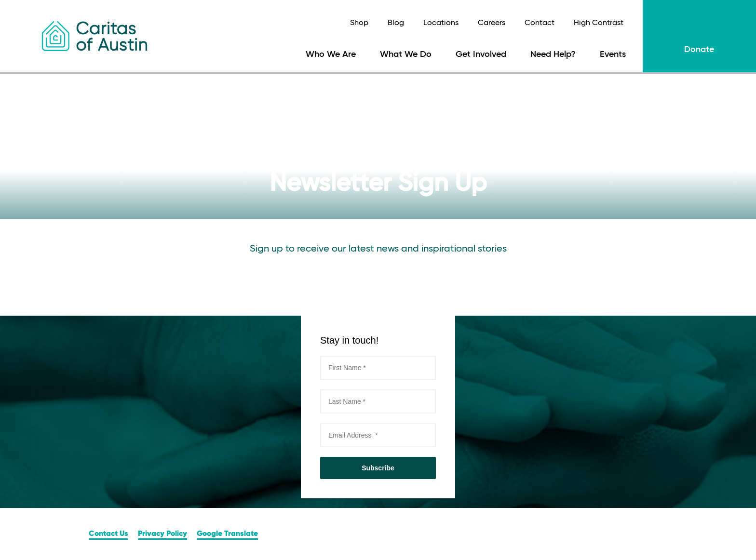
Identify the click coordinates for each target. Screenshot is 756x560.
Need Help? (553, 54)
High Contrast (599, 23)
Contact (540, 23)
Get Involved (481, 54)
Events (613, 54)
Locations (441, 23)
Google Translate (227, 534)
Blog (396, 23)
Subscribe (378, 468)
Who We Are (331, 54)
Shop (359, 23)
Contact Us (108, 534)
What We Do (406, 54)
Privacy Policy (162, 534)
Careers (492, 23)
